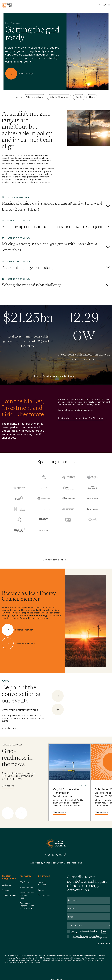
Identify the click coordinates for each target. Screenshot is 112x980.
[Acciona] (19, 478)
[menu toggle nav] (109, 5)
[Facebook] (46, 855)
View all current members (55, 561)
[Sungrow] (68, 531)
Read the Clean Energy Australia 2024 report (55, 377)
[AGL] (44, 477)
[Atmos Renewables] (68, 477)
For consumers (44, 895)
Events (79, 97)
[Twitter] (57, 855)
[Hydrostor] (44, 509)
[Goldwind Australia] (68, 498)
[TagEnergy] (93, 531)
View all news (8, 787)
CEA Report (25, 882)
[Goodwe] (93, 498)
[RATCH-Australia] (44, 520)
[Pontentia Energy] (19, 520)
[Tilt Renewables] (44, 540)
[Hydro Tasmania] (19, 509)
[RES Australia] (68, 520)
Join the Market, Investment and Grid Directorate (81, 419)
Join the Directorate (59, 97)
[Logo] (56, 843)
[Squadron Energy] (19, 530)
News (92, 97)
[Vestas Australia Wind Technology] (93, 540)
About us (5, 890)
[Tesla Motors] (19, 540)
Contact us (6, 885)
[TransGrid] (68, 540)
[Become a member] (19, 630)
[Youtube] (61, 855)
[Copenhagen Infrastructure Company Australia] (44, 488)
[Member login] (105, 5)
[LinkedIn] (53, 855)
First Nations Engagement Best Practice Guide (27, 906)
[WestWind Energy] (56, 547)
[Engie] (93, 488)
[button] (58, 709)
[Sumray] (44, 530)
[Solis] (93, 520)
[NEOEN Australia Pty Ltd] (93, 509)
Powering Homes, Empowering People (27, 895)
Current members (9, 895)
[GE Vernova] (44, 498)
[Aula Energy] (93, 477)
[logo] (8, 5)
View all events (9, 729)
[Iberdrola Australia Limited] (68, 509)
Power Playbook (27, 887)
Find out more (59, 813)
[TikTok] (65, 855)
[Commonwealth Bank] (19, 488)
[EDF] (68, 488)
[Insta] (49, 855)
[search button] (100, 5)
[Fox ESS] (19, 498)
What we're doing (35, 97)
